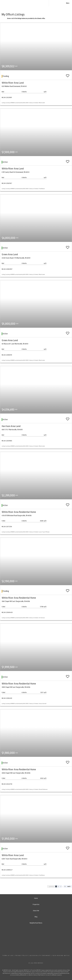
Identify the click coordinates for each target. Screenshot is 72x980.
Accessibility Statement (40, 956)
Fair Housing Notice (61, 956)
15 (65, 886)
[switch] (68, 75)
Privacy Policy (22, 956)
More (68, 3)
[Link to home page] (35, 3)
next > (69, 886)
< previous (51, 886)
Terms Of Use (8, 956)
